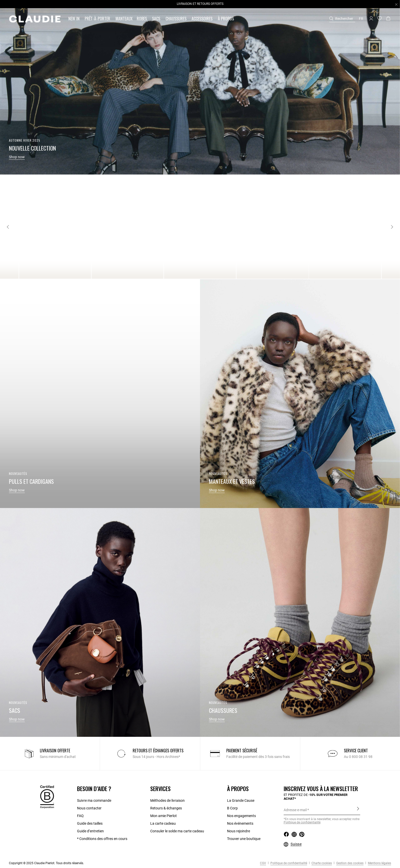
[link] (124, 19)
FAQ (80, 816)
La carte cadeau (163, 823)
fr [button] (361, 19)
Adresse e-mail (295, 810)
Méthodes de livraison (167, 800)
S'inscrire (358, 810)
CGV (263, 863)
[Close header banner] (396, 4)
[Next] (392, 227)
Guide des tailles (90, 823)
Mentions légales (379, 863)
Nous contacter (89, 808)
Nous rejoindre (239, 831)
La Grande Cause (241, 800)
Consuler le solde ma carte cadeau (177, 831)
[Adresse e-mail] (322, 810)
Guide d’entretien (90, 831)
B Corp (232, 808)
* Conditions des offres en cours (102, 839)
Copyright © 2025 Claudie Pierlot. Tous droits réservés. (46, 863)
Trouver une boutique (244, 839)
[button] (74, 19)
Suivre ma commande (94, 800)
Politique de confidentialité (302, 822)
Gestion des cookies (349, 863)
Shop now (17, 157)
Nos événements (240, 823)
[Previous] (8, 227)
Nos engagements (241, 816)
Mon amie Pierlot (164, 816)
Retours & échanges (166, 808)
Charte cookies (321, 863)
